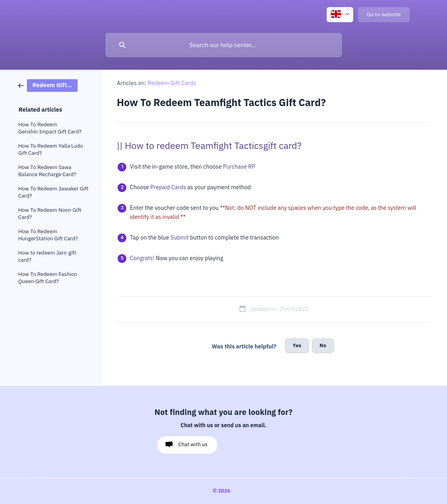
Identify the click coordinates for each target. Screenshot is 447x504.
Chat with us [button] (193, 444)
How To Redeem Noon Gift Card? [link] (50, 214)
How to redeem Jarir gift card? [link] (47, 256)
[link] (48, 85)
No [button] (323, 345)
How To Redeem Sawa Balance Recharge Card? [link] (47, 171)
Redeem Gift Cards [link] (172, 83)
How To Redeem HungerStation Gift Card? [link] (48, 235)
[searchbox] (224, 45)
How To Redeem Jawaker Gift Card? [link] (53, 192)
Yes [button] (297, 345)
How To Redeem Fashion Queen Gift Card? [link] (48, 278)
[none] (340, 15)
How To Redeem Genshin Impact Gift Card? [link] (50, 128)
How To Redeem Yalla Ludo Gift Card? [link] (51, 149)
